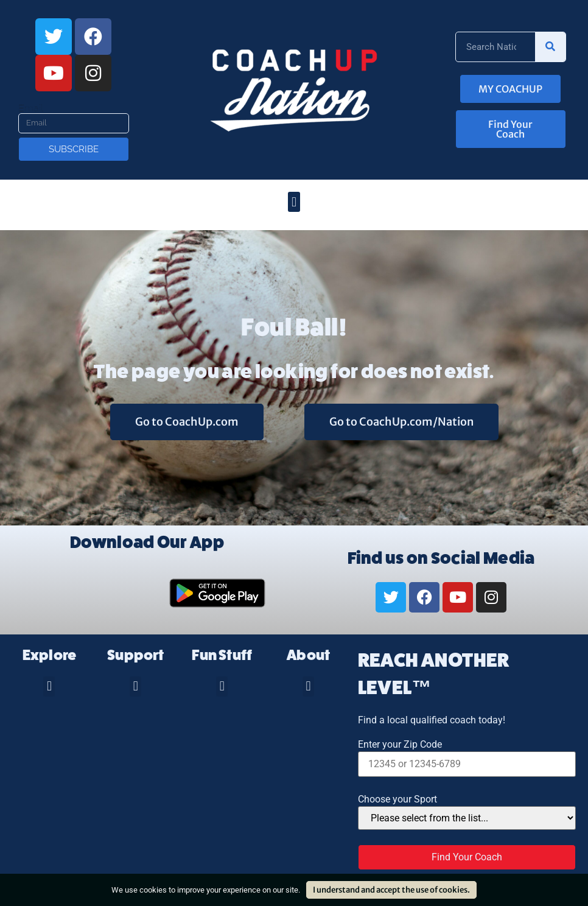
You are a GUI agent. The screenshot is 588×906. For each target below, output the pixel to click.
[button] (294, 202)
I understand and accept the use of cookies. (391, 890)
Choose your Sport (397, 799)
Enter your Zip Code (400, 745)
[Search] (550, 47)
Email (31, 108)
